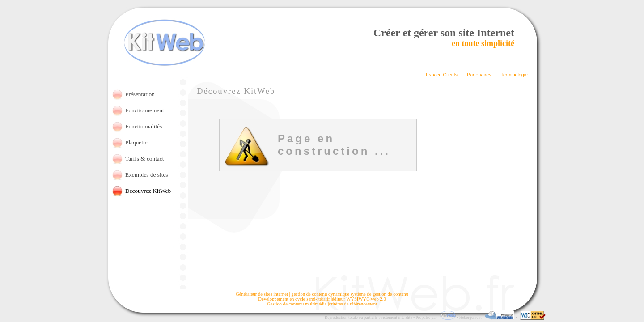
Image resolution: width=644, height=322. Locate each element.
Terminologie (514, 75)
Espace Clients (442, 75)
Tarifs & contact (144, 159)
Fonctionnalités (144, 126)
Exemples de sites (147, 175)
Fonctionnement (145, 110)
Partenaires (479, 75)
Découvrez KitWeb (148, 191)
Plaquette (136, 142)
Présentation (140, 94)
